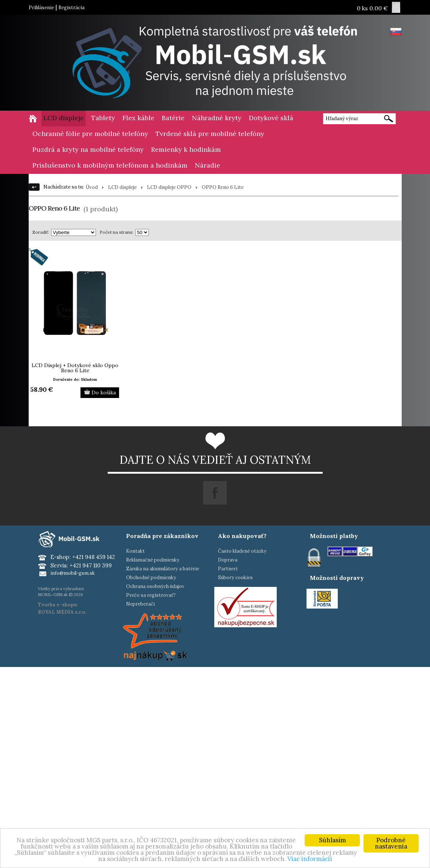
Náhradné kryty (217, 118)
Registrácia (71, 8)
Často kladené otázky (242, 551)
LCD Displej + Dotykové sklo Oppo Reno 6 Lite (75, 368)
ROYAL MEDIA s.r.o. (62, 612)
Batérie (173, 118)
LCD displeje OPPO (169, 187)
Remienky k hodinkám (186, 149)
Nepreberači (140, 604)
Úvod (92, 187)
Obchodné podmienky (151, 578)
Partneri (228, 569)
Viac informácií (310, 859)
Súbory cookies (235, 578)
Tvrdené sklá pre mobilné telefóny (210, 134)
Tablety (103, 118)
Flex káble (138, 118)
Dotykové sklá (271, 118)
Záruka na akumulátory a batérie (163, 569)
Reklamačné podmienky (153, 560)
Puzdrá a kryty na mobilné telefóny (88, 149)
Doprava (228, 560)
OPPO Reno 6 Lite (223, 187)
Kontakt (135, 551)
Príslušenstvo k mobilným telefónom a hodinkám (110, 165)
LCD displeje (64, 118)
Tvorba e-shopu (57, 605)
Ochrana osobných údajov (155, 586)
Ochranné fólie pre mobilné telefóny (90, 134)
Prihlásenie (41, 8)
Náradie (207, 165)
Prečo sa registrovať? (151, 595)
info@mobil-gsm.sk (73, 573)
